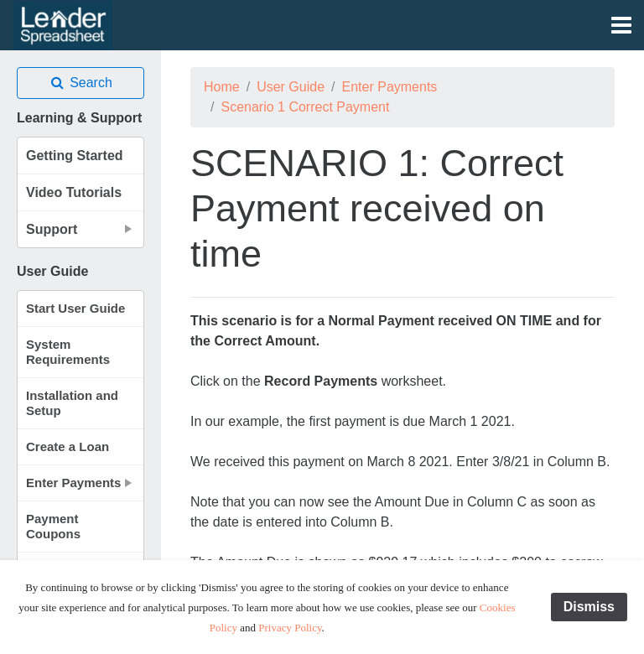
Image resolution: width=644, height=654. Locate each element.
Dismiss (589, 607)
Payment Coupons (53, 526)
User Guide (291, 87)
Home (222, 87)
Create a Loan (68, 446)
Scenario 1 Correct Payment (305, 107)
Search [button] (80, 83)
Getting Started (75, 156)
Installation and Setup (72, 403)
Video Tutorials (74, 192)
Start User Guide (75, 308)
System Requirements (68, 352)
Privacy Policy (290, 628)
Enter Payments (390, 87)
